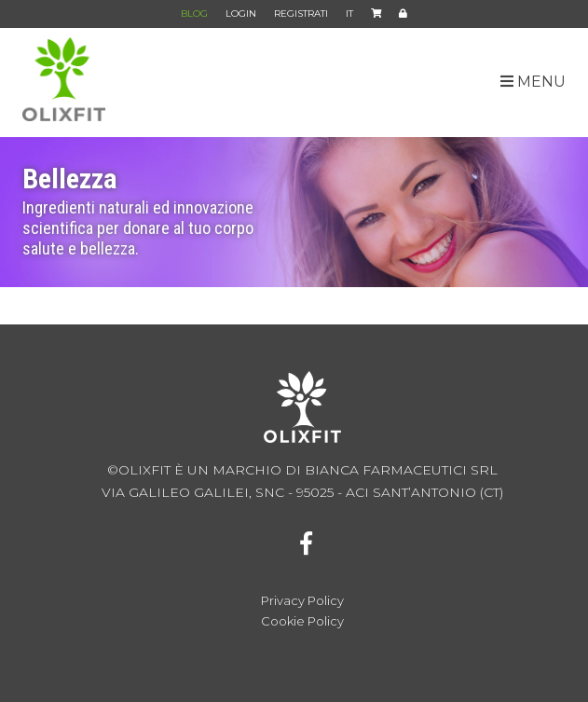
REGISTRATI (301, 14)
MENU (533, 82)
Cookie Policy (302, 621)
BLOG (194, 14)
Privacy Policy (302, 601)
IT (349, 18)
